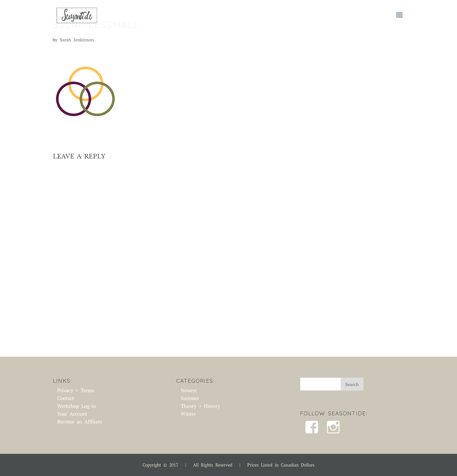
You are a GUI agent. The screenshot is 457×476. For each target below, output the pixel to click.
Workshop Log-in (77, 406)
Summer (190, 398)
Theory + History (200, 406)
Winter (188, 414)
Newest (189, 390)
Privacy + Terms (76, 390)
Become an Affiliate (80, 422)
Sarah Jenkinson (77, 40)
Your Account (72, 414)
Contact (66, 398)
